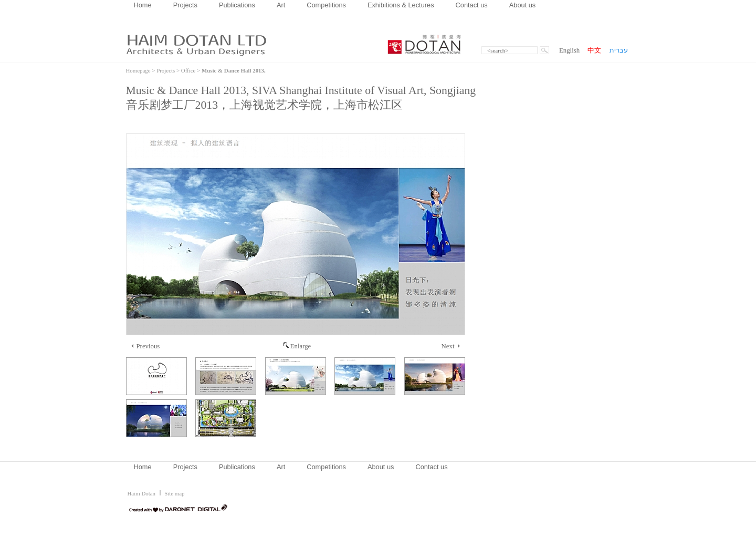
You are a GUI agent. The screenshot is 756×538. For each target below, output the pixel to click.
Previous (146, 346)
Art (281, 5)
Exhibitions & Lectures (401, 5)
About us (523, 5)
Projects (185, 5)
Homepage (138, 70)
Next (451, 346)
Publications (237, 5)
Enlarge (297, 346)
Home (143, 5)
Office (188, 70)
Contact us (472, 5)
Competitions (326, 5)
